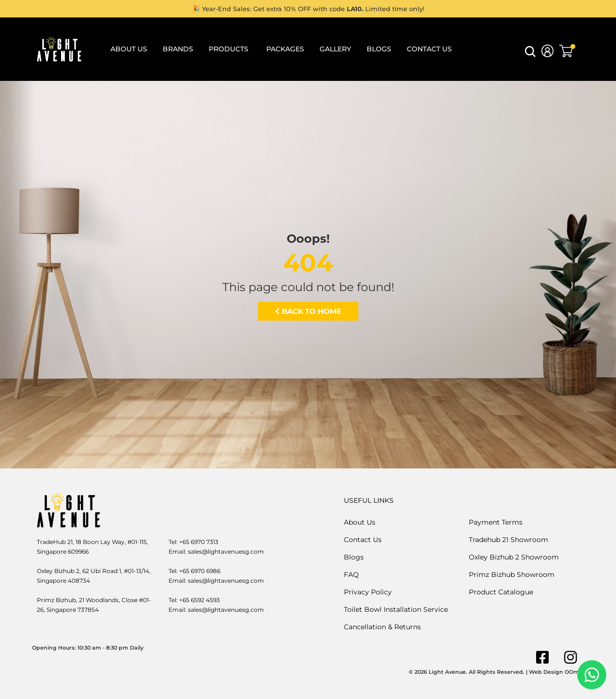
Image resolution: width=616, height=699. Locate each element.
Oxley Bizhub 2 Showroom (514, 557)
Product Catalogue (501, 592)
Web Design (546, 672)
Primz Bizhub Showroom (512, 575)
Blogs (354, 557)
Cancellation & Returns (382, 627)
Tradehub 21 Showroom (508, 540)
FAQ (351, 575)
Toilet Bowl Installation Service (396, 609)
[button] (530, 54)
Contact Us (363, 540)
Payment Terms (496, 522)
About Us (360, 522)
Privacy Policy (368, 592)
